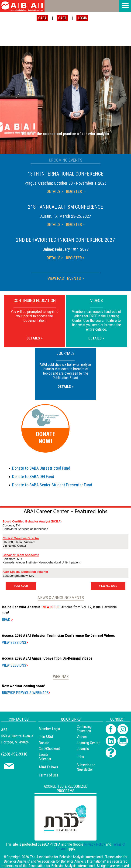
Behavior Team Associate (21, 555)
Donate (44, 743)
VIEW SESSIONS (15, 643)
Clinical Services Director (21, 538)
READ (7, 620)
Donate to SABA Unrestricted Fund (41, 468)
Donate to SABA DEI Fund (33, 476)
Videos (82, 737)
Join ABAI (46, 737)
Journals (83, 749)
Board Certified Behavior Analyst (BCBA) (32, 521)
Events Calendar (45, 757)
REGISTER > (75, 191)
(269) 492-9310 (14, 754)
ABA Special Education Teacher (25, 572)
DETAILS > (55, 191)
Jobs (80, 757)
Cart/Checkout (49, 749)
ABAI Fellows (48, 767)
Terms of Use (49, 775)
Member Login (49, 729)
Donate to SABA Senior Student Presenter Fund (52, 485)
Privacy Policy (95, 844)
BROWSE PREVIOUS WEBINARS (26, 693)
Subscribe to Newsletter (86, 767)
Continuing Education (84, 729)
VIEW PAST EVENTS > (66, 278)
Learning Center (88, 743)
